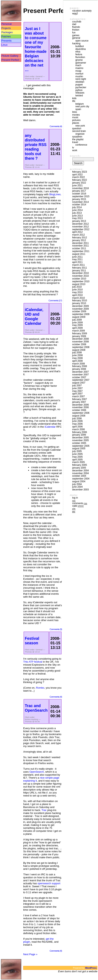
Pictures (76, 120)
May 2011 (77, 259)
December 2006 (80, 405)
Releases (80, 93)
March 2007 (78, 396)
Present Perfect (10, 60)
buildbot (80, 46)
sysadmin (77, 137)
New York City (82, 106)
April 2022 (77, 175)
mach (78, 65)
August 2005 (79, 448)
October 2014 (79, 205)
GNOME (79, 60)
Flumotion (80, 57)
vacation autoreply (82, 11)
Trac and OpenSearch (36, 708)
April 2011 (77, 262)
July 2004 (77, 484)
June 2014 (77, 210)
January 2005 (79, 468)
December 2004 (80, 471)
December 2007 (80, 372)
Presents (6, 41)
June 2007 (77, 388)
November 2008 (80, 342)
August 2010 (79, 284)
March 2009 (78, 331)
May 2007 (77, 391)
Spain (78, 109)
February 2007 (80, 399)
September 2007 (81, 380)
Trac (44, 810)
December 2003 (80, 490)
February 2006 (80, 432)
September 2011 (81, 251)
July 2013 (77, 213)
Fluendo (76, 27)
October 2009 (79, 311)
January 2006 (79, 435)
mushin (79, 76)
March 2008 (78, 364)
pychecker (81, 87)
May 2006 (77, 424)
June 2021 (77, 186)
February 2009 (80, 333)
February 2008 (80, 366)
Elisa (78, 52)
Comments (80, 503)
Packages (7, 32)
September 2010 (81, 281)
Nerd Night (81, 79)
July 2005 (77, 451)
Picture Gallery (10, 56)
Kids (74, 98)
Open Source (82, 41)
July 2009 (77, 320)
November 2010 (80, 276)
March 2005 (78, 462)
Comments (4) (56, 126)
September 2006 (81, 413)
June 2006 (77, 421)
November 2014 (80, 202)
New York (80, 126)
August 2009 (79, 317)
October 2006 (79, 410)
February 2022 (80, 180)
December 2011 (80, 243)
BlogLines (55, 194)
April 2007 (77, 394)
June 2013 (77, 216)
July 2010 (77, 287)
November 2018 (80, 188)
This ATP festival (33, 662)
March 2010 (78, 298)
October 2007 (79, 377)
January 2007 (79, 402)
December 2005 (80, 438)
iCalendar (50, 427)
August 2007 (79, 383)
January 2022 (79, 183)
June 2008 (77, 355)
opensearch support (49, 883)
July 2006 (77, 418)
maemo (79, 68)
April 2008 (77, 361)
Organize (80, 134)
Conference (81, 145)
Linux (4, 45)
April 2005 (77, 460)
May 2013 (77, 218)
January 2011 (79, 271)
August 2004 (79, 481)
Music (75, 117)
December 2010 (80, 273)
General (39, 76)
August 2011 (79, 254)
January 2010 (79, 303)
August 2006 (79, 416)
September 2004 (81, 479)
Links (75, 112)
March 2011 (78, 265)
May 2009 (77, 325)
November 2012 (80, 227)
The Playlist (78, 139)
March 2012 (78, 235)
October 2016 (79, 194)
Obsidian (80, 82)
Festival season (32, 641)
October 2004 (79, 476)
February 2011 (80, 268)
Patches (6, 36)
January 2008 (79, 369)
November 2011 (80, 246)
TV (73, 148)
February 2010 (80, 301)
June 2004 (77, 487)
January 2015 (79, 199)
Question (77, 129)
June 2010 (77, 290)
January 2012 (79, 240)
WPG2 (75, 14)
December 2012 (80, 224)
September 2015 (81, 196)
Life (74, 101)
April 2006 (77, 427)
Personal (6, 24)
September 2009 (81, 314)
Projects (6, 28)
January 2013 (79, 221)
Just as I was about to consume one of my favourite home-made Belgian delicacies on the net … (36, 49)
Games (76, 35)
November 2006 (80, 407)
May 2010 (77, 292)
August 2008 (79, 350)
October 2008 (79, 344)
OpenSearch (37, 772)
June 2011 (77, 257)
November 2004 (80, 473)
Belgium (80, 104)
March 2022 (78, 177)
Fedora (79, 54)
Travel (75, 142)
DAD (74, 24)
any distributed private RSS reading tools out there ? (36, 147)
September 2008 (81, 347)
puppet (79, 85)
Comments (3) (56, 629)
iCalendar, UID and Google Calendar (34, 317)
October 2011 (79, 248)
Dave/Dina (81, 49)
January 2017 (79, 191)
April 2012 (77, 232)
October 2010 (79, 279)
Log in (75, 498)
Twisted (79, 96)
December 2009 (80, 306)
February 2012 (80, 238)
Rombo (40, 688)
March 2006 (78, 429)
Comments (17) (55, 300)
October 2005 (79, 443)
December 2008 (80, 339)
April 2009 (77, 328)
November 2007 (80, 375)
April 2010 (77, 295)
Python (79, 90)
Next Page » (30, 954)
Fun (74, 33)
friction (28, 719)
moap (78, 71)
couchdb (77, 22)
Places (76, 123)
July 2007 (77, 386)
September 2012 (81, 229)
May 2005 (77, 457)
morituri (79, 74)
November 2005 (80, 440)
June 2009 (77, 323)
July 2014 (77, 207)
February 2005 (80, 465)
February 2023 (80, 172)
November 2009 (80, 309)
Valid (78, 506)
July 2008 (77, 353)
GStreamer (81, 63)
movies (76, 115)
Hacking (34, 719)
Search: (75, 156)
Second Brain (79, 131)
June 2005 (77, 454)
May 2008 (77, 358)
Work (75, 150)
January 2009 (79, 336)
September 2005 (81, 446)
